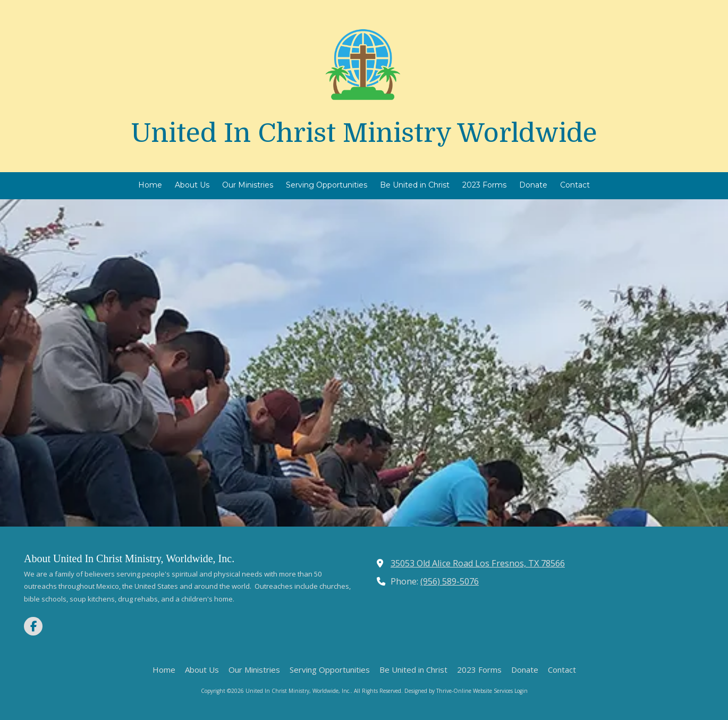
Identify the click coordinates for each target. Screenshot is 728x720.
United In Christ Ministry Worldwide (364, 133)
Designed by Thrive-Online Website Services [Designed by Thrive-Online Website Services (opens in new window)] (459, 691)
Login (521, 691)
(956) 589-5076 (450, 581)
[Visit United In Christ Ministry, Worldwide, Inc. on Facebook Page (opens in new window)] (33, 626)
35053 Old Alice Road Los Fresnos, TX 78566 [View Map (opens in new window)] (478, 563)
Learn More (364, 419)
